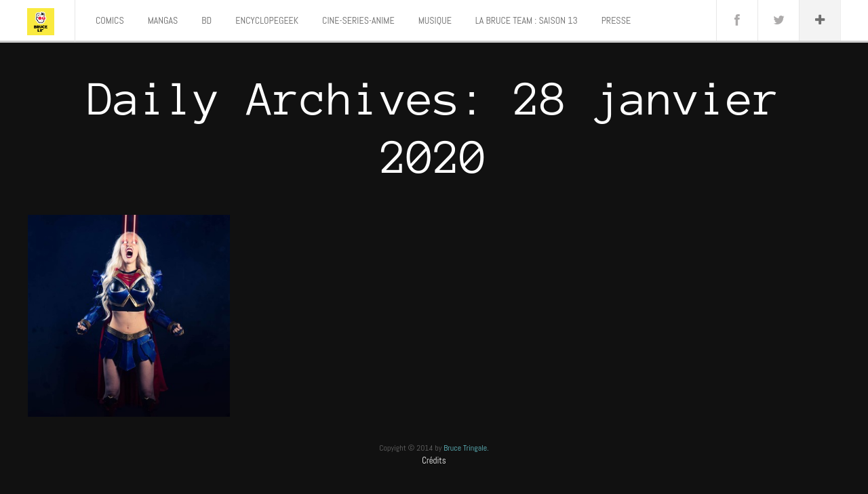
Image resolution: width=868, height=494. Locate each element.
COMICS (110, 20)
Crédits (434, 460)
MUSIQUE (435, 20)
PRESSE (616, 20)
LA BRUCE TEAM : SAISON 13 (527, 20)
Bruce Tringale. (466, 448)
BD (206, 20)
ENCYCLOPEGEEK (267, 20)
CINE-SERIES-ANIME (358, 20)
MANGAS (163, 20)
